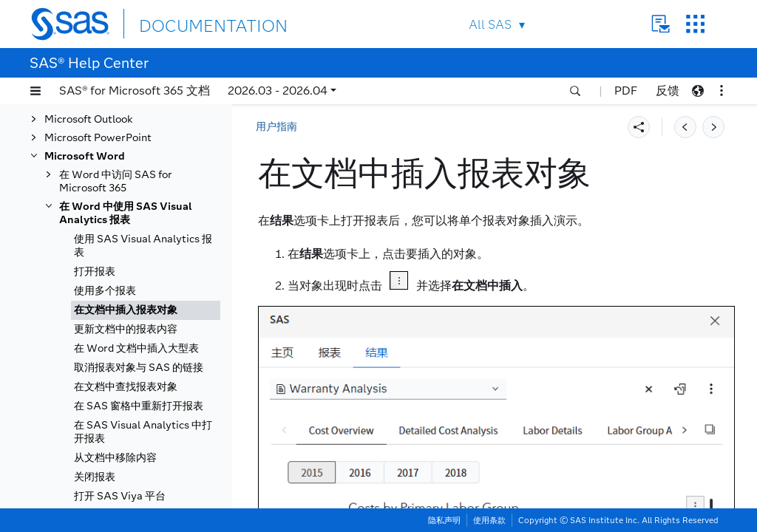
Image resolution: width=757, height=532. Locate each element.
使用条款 (489, 520)
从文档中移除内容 (115, 458)
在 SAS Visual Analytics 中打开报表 (143, 432)
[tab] (146, 310)
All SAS (490, 25)
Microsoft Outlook (89, 119)
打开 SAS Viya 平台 (120, 496)
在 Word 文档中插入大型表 (136, 348)
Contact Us (661, 24)
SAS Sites (695, 24)
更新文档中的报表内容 (126, 329)
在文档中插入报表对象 (126, 310)
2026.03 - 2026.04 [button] (278, 91)
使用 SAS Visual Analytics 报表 (143, 246)
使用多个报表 (105, 291)
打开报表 (95, 272)
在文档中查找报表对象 (126, 387)
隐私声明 (444, 520)
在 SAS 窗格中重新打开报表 (139, 406)
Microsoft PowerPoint (98, 138)
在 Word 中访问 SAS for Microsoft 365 (116, 181)
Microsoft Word (85, 156)
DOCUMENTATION (193, 23)
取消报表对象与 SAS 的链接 (139, 368)
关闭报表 (95, 477)
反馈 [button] (668, 91)
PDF (626, 91)
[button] (35, 91)
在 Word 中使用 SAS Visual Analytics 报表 (126, 213)
